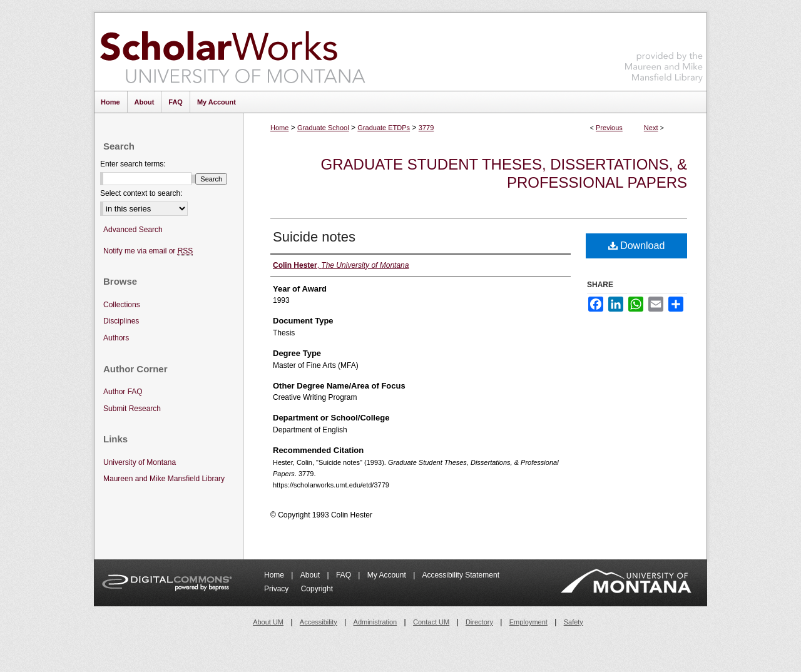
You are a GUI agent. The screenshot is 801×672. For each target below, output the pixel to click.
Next (651, 128)
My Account (388, 575)
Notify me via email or (148, 251)
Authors (116, 338)
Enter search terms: (133, 164)
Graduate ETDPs (384, 128)
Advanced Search (133, 230)
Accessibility (319, 622)
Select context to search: (141, 193)
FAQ (344, 575)
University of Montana (140, 462)
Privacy (278, 589)
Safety (574, 622)
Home (279, 128)
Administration (375, 622)
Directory (479, 622)
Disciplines (121, 321)
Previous (609, 128)
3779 (426, 128)
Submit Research (132, 409)
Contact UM (431, 622)
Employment (528, 622)
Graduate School (323, 128)
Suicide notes (314, 237)
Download (637, 246)
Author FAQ (123, 392)
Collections (122, 305)
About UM (268, 622)
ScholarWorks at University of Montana (232, 52)
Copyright (317, 589)
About (311, 575)
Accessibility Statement (461, 575)
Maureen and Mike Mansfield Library (664, 50)
